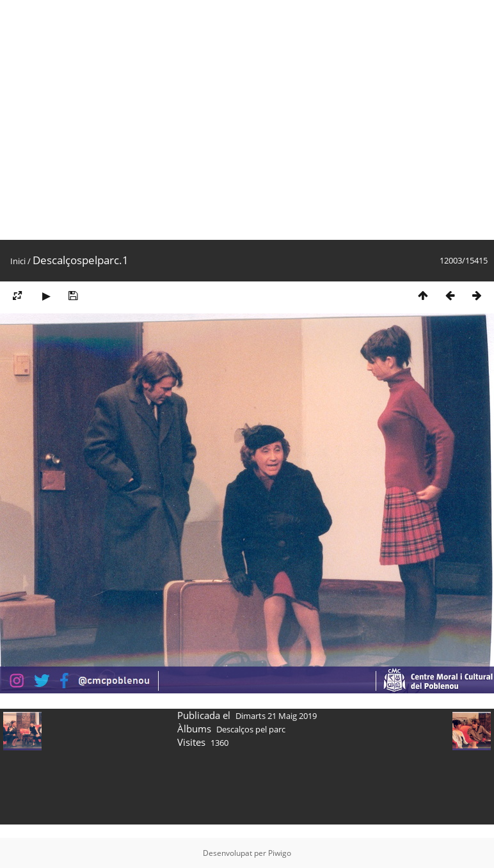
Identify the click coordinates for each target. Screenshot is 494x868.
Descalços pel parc (251, 729)
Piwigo (280, 853)
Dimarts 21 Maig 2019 (276, 716)
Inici (18, 261)
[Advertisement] (120, 120)
